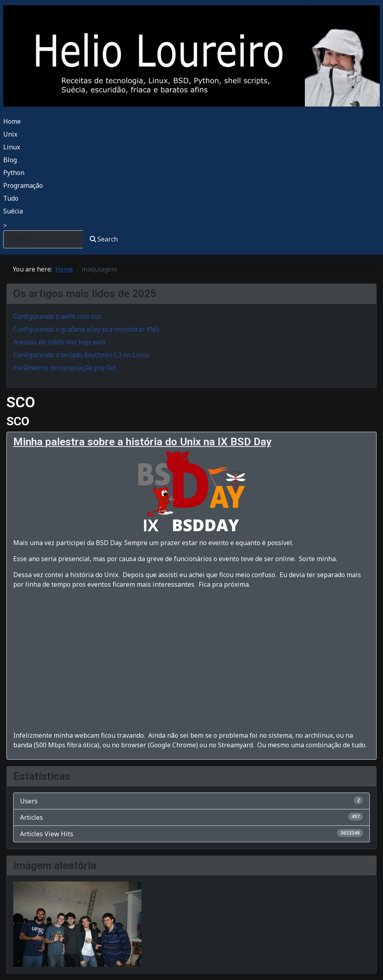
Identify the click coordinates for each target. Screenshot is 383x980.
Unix (10, 134)
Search (104, 239)
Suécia (13, 211)
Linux (12, 147)
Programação (23, 185)
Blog (10, 160)
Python (14, 173)
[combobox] (43, 239)
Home (12, 121)
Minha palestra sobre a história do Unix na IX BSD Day (142, 442)
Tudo (11, 198)
